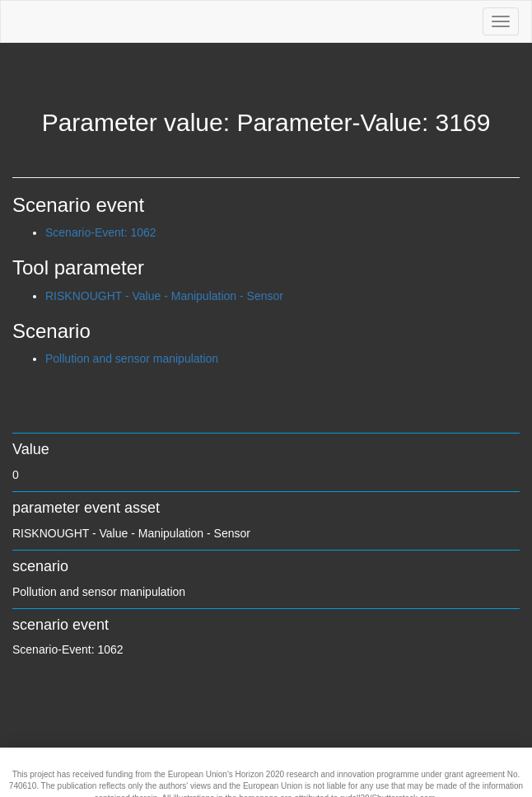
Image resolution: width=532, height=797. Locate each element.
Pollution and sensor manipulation (132, 359)
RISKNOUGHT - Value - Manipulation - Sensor (164, 296)
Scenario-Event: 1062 (101, 232)
